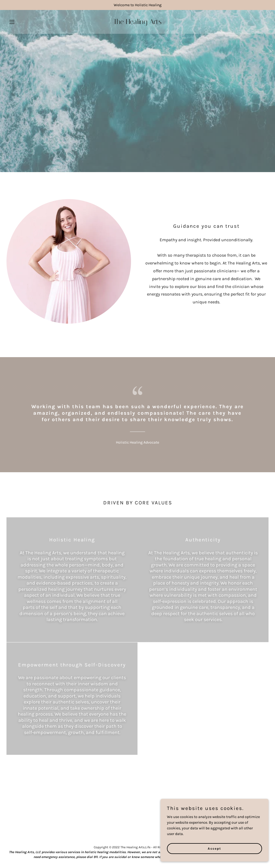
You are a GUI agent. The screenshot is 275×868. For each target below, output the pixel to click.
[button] (26, 22)
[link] (137, 23)
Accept (214, 849)
